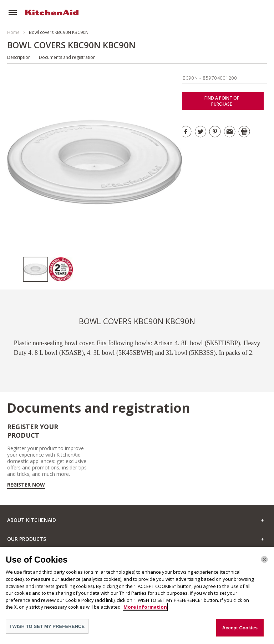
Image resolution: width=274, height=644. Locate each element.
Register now (26, 485)
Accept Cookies (240, 632)
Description (19, 57)
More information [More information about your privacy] (145, 611)
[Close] (264, 564)
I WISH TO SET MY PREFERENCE (47, 630)
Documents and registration (67, 57)
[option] (35, 269)
